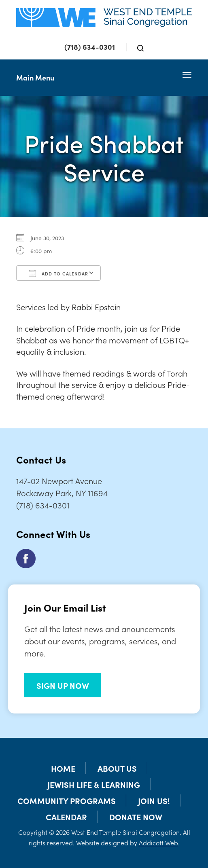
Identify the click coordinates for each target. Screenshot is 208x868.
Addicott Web (158, 843)
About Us (117, 768)
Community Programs (67, 800)
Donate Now (136, 817)
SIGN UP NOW (63, 685)
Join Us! (154, 800)
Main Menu (35, 77)
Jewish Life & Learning (94, 784)
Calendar (66, 817)
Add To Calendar (58, 273)
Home (63, 768)
